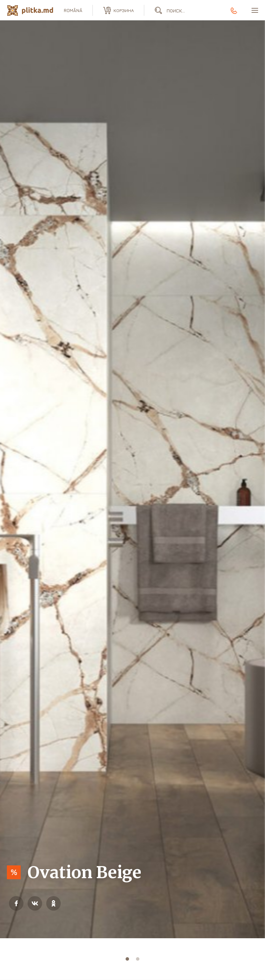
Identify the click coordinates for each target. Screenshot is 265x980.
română (73, 10)
